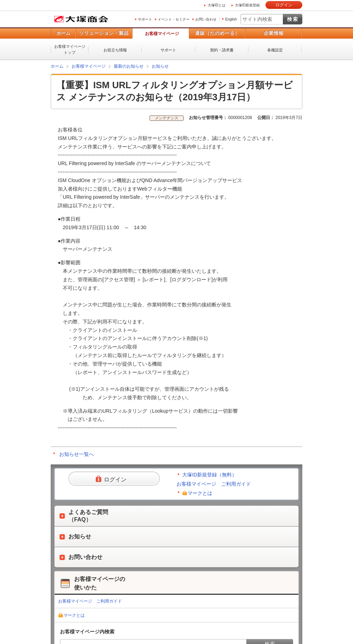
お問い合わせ (206, 19)
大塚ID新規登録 (247, 5)
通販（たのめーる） (217, 33)
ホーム (63, 33)
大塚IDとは (217, 5)
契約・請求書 (222, 50)
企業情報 (274, 33)
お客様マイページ (162, 34)
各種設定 (275, 50)
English (231, 19)
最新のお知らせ (129, 66)
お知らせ (160, 66)
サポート (145, 19)
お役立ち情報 (115, 50)
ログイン (284, 5)
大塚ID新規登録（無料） (209, 475)
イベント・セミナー (174, 19)
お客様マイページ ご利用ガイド (214, 484)
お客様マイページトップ (70, 49)
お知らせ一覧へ (77, 454)
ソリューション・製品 (104, 33)
